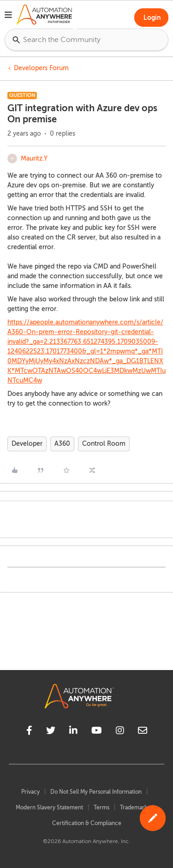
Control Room (104, 444)
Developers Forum (41, 68)
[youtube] (97, 732)
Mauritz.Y (34, 159)
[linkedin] (73, 732)
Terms (101, 808)
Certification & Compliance (87, 823)
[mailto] (143, 732)
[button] (8, 16)
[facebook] (29, 732)
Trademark (134, 808)
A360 (62, 444)
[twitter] (51, 732)
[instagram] (120, 732)
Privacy (30, 792)
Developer (27, 444)
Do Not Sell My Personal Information (96, 792)
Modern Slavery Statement (49, 808)
